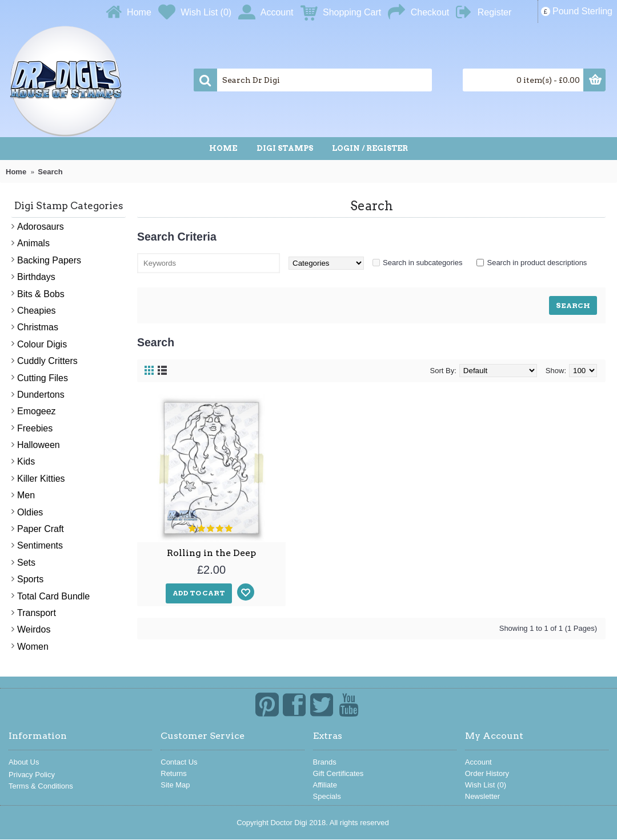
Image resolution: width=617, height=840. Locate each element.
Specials (327, 796)
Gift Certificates (338, 773)
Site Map (175, 785)
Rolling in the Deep (211, 553)
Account (478, 762)
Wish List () (486, 785)
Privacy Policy (32, 775)
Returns (174, 773)
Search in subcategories (422, 263)
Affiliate (325, 785)
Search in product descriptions (537, 263)
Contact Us (179, 762)
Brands (325, 762)
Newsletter (482, 796)
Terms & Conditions (41, 786)
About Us (24, 762)
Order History (487, 773)
